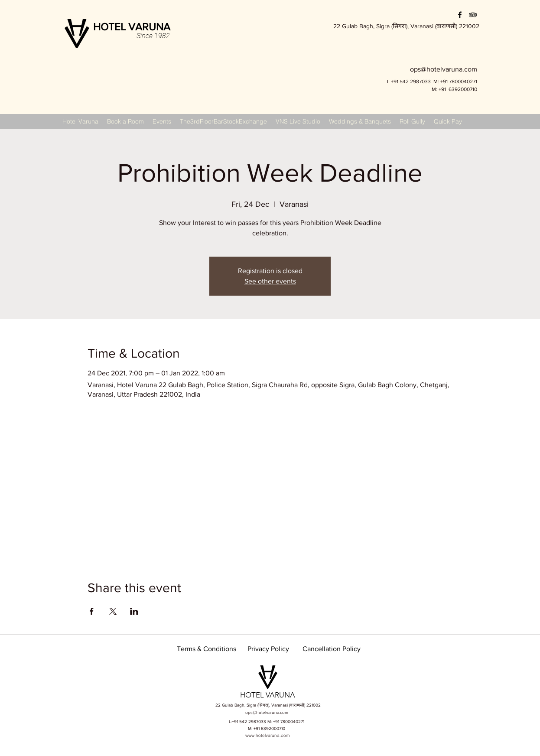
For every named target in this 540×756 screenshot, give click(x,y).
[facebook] (460, 15)
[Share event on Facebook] (92, 611)
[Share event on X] (113, 611)
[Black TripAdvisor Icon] (473, 15)
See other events (270, 281)
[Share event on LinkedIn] (134, 611)
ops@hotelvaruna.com (267, 712)
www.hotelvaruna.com (267, 735)
